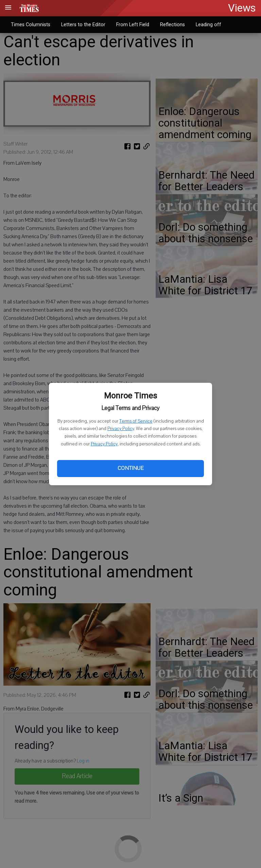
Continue (130, 468)
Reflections (172, 24)
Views (242, 8)
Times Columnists (31, 24)
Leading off (208, 24)
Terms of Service (136, 421)
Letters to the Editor (83, 24)
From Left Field (133, 24)
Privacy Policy (121, 429)
